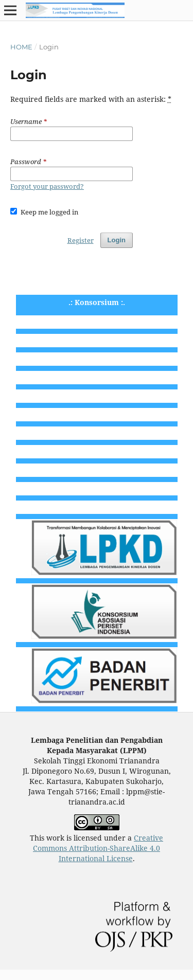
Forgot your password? (47, 186)
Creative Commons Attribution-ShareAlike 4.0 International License (98, 848)
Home (21, 47)
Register (81, 240)
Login (117, 240)
